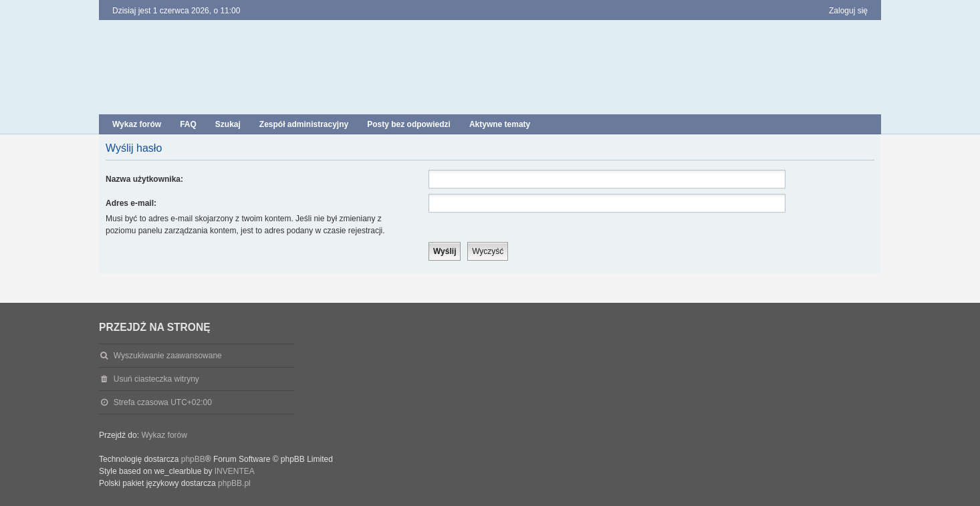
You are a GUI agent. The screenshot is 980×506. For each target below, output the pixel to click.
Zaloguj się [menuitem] (848, 11)
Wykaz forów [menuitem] (137, 124)
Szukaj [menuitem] (228, 124)
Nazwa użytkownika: (144, 179)
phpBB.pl (234, 483)
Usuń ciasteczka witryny (156, 379)
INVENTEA (235, 471)
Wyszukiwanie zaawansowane (168, 356)
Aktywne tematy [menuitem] (500, 124)
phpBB (193, 459)
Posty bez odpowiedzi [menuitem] (409, 124)
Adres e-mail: (131, 203)
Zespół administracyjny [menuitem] (304, 124)
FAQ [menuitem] (188, 124)
